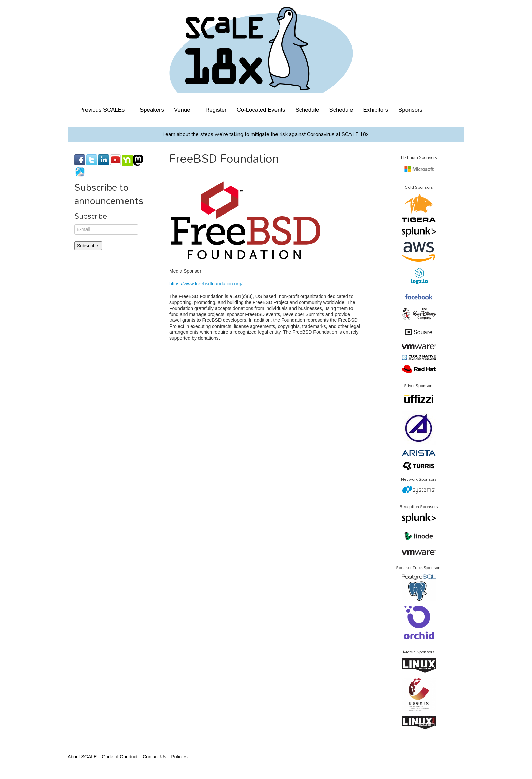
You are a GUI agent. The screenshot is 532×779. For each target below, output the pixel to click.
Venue (185, 110)
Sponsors (410, 110)
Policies (179, 757)
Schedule (307, 110)
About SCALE (82, 757)
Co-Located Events (261, 110)
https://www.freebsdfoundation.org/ (206, 284)
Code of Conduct (120, 757)
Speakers (152, 110)
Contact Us (154, 757)
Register (216, 110)
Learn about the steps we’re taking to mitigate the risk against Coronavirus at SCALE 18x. (266, 134)
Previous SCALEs (104, 110)
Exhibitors (376, 110)
